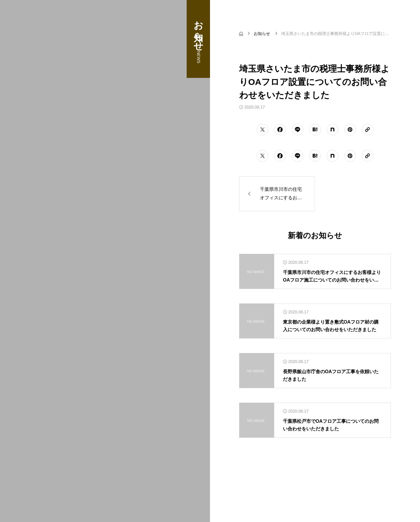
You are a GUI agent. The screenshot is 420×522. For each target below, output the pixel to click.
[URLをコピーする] (367, 130)
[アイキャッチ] (257, 271)
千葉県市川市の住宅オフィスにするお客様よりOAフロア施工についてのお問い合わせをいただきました (332, 277)
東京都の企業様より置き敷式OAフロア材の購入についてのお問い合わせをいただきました (331, 326)
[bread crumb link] (241, 34)
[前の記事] (277, 194)
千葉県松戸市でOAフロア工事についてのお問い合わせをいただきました (331, 425)
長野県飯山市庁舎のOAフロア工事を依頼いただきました (331, 375)
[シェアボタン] (262, 130)
